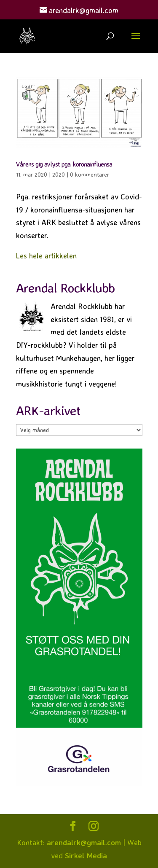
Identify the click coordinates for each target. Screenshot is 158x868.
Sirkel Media (86, 855)
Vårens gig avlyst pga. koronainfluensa (64, 164)
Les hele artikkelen (46, 255)
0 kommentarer (90, 174)
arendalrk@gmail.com (84, 842)
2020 (59, 174)
